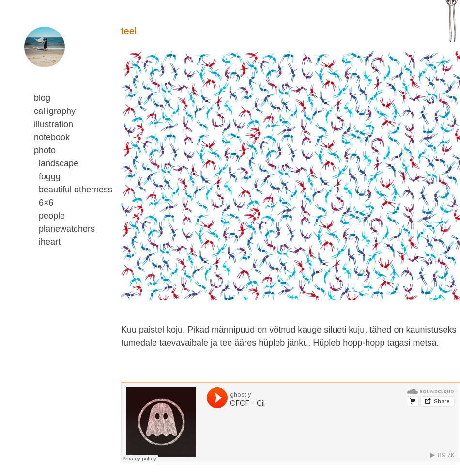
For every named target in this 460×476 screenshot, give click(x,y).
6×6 (46, 203)
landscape (59, 163)
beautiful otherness (76, 190)
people (52, 216)
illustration (54, 124)
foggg (50, 176)
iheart (50, 242)
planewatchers (67, 229)
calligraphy (55, 111)
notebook (52, 137)
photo (45, 150)
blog (42, 98)
